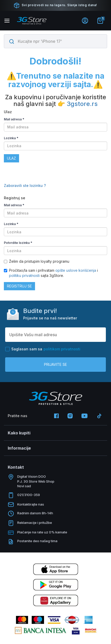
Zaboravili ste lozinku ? (25, 185)
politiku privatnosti (24, 275)
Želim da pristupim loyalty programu (37, 261)
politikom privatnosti (62, 349)
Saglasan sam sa (43, 349)
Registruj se (19, 286)
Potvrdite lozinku (18, 243)
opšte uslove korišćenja (76, 270)
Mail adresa (14, 119)
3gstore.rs (82, 104)
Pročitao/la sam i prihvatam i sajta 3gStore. (51, 273)
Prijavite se (55, 364)
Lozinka (11, 138)
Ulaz (11, 158)
